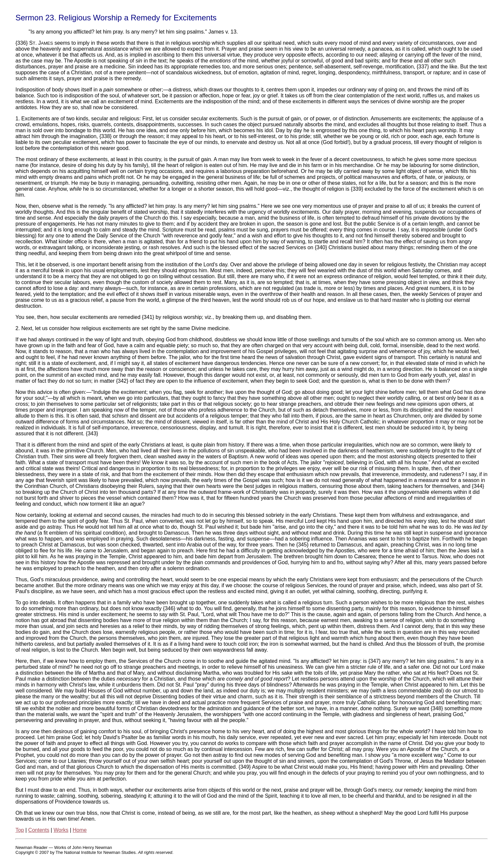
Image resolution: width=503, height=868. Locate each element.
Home (80, 830)
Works (61, 830)
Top (20, 830)
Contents (39, 830)
